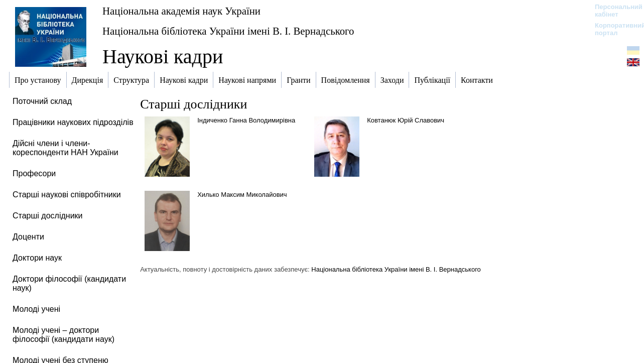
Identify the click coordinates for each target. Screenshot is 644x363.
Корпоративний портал (614, 29)
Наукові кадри (163, 56)
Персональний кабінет (614, 11)
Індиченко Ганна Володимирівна (246, 120)
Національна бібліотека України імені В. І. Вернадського (228, 31)
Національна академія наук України (181, 11)
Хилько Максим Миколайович (242, 195)
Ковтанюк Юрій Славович (406, 120)
